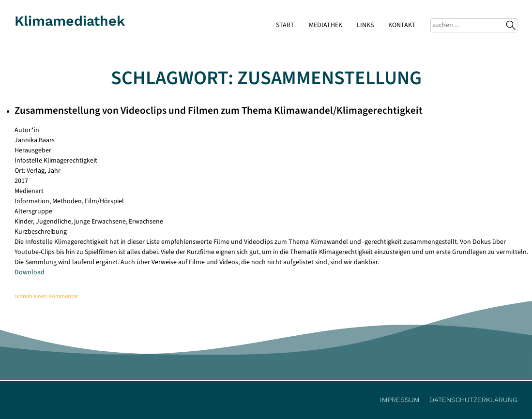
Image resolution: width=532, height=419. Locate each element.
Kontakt (402, 25)
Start (285, 25)
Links (365, 25)
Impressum (400, 400)
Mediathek (326, 25)
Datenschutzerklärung (473, 400)
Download (30, 272)
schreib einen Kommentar (46, 296)
